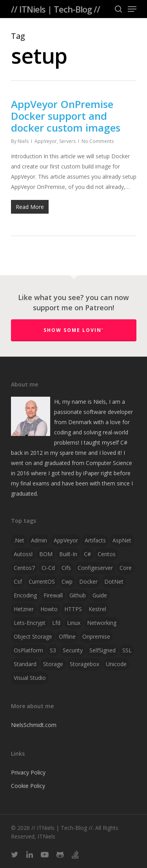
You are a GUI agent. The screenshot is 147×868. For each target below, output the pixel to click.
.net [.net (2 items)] (19, 540)
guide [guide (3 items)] (100, 595)
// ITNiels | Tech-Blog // (55, 9)
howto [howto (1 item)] (49, 609)
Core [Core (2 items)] (126, 568)
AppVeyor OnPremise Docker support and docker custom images (66, 116)
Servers (67, 141)
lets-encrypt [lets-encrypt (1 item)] (30, 623)
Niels (23, 141)
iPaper (91, 473)
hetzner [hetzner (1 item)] (24, 609)
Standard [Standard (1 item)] (25, 664)
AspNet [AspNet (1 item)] (122, 540)
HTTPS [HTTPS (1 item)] (73, 609)
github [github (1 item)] (78, 595)
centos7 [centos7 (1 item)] (24, 568)
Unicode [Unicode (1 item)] (116, 664)
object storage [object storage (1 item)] (33, 636)
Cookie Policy (28, 786)
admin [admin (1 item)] (39, 540)
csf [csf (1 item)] (18, 581)
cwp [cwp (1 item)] (67, 581)
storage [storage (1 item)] (53, 664)
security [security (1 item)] (73, 650)
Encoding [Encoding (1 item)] (25, 595)
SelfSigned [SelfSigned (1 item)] (103, 650)
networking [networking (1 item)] (102, 623)
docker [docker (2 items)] (88, 581)
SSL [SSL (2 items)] (127, 650)
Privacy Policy (28, 772)
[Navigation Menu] (132, 9)
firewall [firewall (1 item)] (53, 595)
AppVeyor (46, 141)
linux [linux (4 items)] (74, 623)
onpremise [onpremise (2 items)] (96, 636)
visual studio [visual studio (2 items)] (30, 678)
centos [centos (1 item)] (107, 554)
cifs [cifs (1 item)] (66, 568)
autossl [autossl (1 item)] (23, 554)
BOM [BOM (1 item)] (46, 554)
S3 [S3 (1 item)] (53, 650)
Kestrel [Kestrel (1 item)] (97, 609)
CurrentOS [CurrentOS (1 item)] (42, 581)
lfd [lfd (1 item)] (56, 623)
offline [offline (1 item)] (67, 636)
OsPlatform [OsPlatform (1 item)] (28, 650)
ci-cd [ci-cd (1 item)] (48, 568)
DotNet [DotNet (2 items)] (114, 581)
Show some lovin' (73, 330)
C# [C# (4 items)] (87, 554)
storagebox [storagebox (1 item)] (84, 664)
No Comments (98, 141)
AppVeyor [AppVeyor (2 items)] (66, 540)
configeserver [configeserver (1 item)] (95, 568)
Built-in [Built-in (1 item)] (68, 554)
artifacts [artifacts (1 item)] (95, 540)
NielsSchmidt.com (34, 725)
